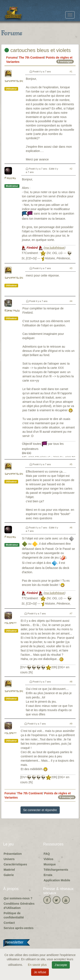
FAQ (47, 854)
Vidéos (49, 859)
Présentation (13, 854)
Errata (48, 875)
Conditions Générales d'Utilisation (19, 906)
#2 (71, 169)
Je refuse (40, 972)
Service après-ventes (19, 928)
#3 (71, 268)
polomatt (10, 623)
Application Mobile (57, 880)
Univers (9, 859)
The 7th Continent (31, 58)
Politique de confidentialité (14, 915)
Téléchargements (56, 870)
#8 (71, 682)
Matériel (9, 870)
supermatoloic (14, 81)
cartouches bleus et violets (38, 50)
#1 (71, 72)
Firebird (10, 178)
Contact (9, 923)
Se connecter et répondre (40, 810)
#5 (71, 464)
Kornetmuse (12, 311)
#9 (71, 724)
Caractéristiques (15, 864)
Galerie (9, 875)
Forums (12, 58)
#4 (71, 301)
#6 (71, 528)
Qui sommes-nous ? (18, 898)
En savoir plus (38, 965)
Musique (50, 864)
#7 (71, 614)
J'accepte (61, 965)
